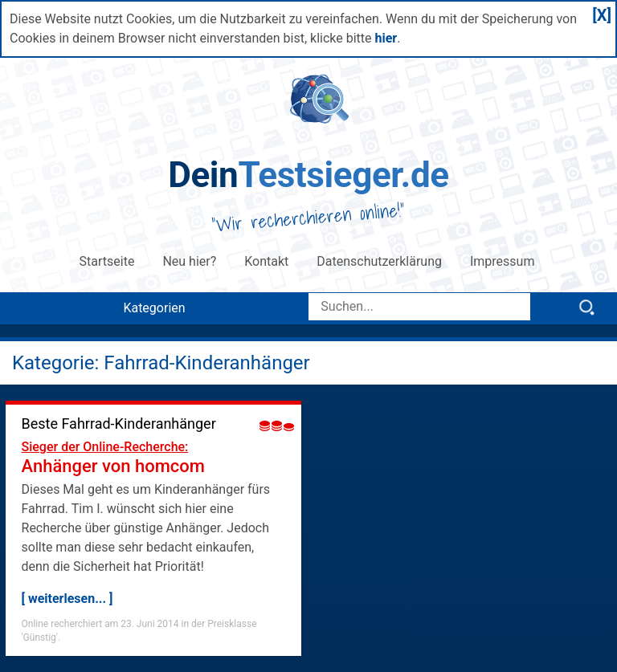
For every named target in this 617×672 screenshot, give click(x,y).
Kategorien (154, 308)
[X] (602, 15)
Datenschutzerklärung (379, 261)
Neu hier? (189, 261)
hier (386, 38)
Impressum (504, 261)
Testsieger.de (308, 175)
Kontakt (266, 261)
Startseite (107, 261)
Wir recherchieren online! (308, 218)
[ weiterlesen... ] (67, 599)
